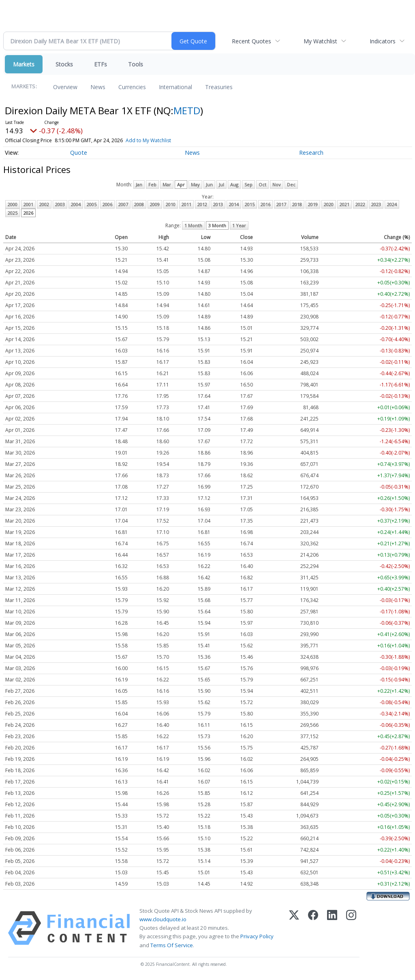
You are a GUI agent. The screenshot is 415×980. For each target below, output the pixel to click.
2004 (76, 204)
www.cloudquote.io (163, 919)
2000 (13, 204)
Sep (248, 185)
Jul (221, 185)
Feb (152, 185)
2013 (218, 204)
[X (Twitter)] (294, 928)
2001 (28, 204)
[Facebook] (313, 928)
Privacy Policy (257, 936)
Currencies (132, 87)
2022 (360, 204)
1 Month (193, 225)
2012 (202, 204)
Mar (167, 185)
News (98, 87)
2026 (28, 213)
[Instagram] (351, 928)
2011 (186, 204)
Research (311, 153)
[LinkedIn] (332, 928)
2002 (44, 204)
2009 (155, 204)
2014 (234, 204)
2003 (60, 204)
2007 (123, 204)
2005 (92, 204)
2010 (171, 204)
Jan (139, 185)
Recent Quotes (251, 41)
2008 (139, 204)
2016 (265, 204)
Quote (79, 153)
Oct (262, 185)
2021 (344, 204)
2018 (297, 204)
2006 (107, 204)
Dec (291, 185)
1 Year (239, 225)
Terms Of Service (172, 945)
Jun (209, 185)
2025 (13, 213)
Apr (181, 185)
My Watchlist (320, 41)
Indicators (383, 41)
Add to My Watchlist (148, 140)
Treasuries (219, 87)
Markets (24, 64)
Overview (65, 87)
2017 (281, 204)
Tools (136, 64)
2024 (392, 204)
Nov (277, 185)
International (175, 87)
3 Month (217, 225)
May (195, 185)
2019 (313, 204)
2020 (329, 204)
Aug (234, 185)
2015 (250, 204)
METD (187, 110)
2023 (376, 204)
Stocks (64, 64)
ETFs (101, 64)
